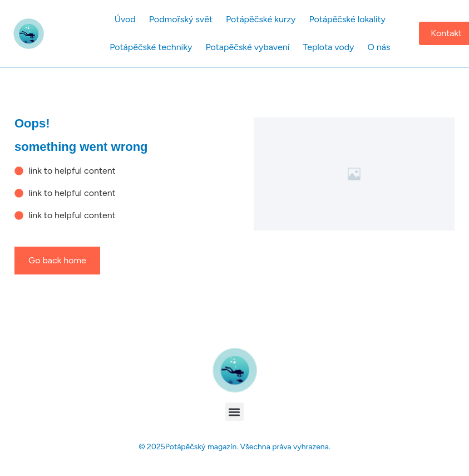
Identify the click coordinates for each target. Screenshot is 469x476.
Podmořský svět (181, 19)
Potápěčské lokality (347, 19)
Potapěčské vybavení (247, 47)
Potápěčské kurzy (261, 19)
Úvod (125, 19)
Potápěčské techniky (151, 47)
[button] (234, 412)
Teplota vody (328, 47)
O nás (379, 47)
